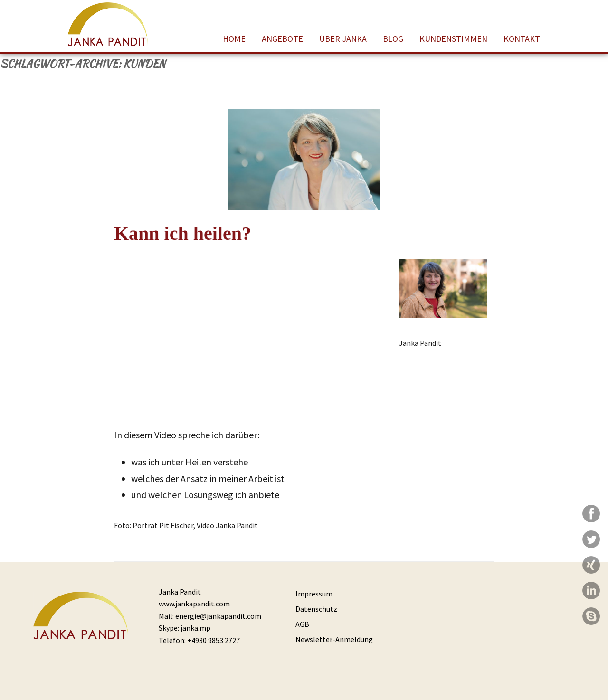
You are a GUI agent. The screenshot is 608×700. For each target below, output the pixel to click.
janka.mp (195, 628)
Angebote (282, 39)
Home (234, 39)
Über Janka (343, 39)
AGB (302, 624)
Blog (393, 39)
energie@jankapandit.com (218, 616)
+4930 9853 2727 (214, 640)
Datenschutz (316, 609)
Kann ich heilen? (183, 233)
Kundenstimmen (453, 39)
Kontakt (522, 39)
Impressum (314, 594)
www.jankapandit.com (194, 604)
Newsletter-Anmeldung (334, 639)
